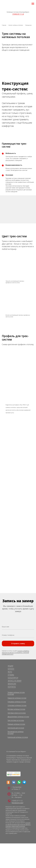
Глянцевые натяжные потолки (17, 702)
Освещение (28, 25)
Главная (4, 25)
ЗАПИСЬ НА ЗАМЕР (15, 681)
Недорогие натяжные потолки (17, 698)
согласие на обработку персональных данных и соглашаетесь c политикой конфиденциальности (15, 652)
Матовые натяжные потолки (16, 709)
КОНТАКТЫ (12, 687)
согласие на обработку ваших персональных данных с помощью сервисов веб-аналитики (18, 825)
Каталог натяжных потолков (16, 25)
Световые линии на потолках (17, 713)
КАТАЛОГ (11, 669)
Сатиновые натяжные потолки (17, 705)
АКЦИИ (10, 666)
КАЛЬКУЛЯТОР (13, 678)
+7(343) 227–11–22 (18, 14)
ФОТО (10, 672)
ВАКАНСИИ (12, 684)
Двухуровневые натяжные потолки (18, 717)
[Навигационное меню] (33, 4)
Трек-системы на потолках (16, 720)
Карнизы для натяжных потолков (18, 737)
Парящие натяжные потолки (16, 724)
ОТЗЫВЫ (11, 675)
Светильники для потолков (16, 728)
